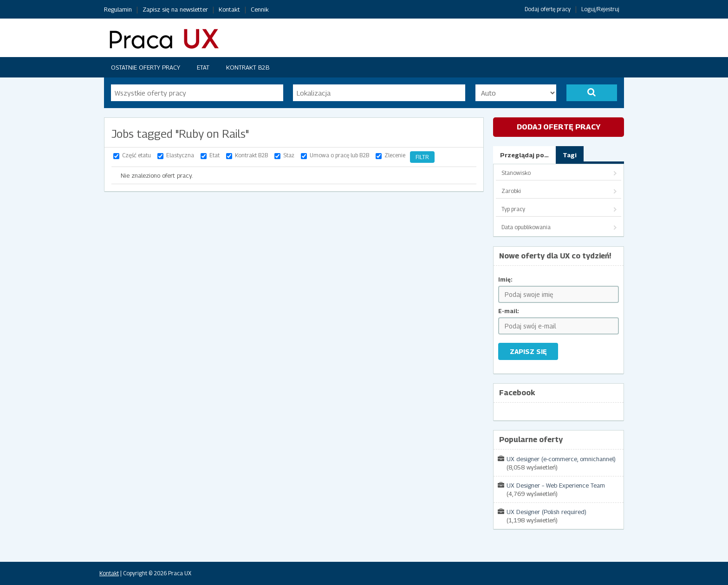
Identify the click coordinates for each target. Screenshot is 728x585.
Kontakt (229, 9)
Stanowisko (516, 173)
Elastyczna (180, 155)
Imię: (505, 280)
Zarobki (511, 191)
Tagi (570, 155)
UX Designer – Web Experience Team (556, 485)
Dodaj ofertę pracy (548, 9)
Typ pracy (513, 209)
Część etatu (136, 155)
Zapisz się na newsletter (175, 9)
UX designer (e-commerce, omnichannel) (561, 459)
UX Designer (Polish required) (546, 512)
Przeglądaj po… (524, 155)
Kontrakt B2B (248, 67)
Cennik (260, 9)
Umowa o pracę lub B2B (339, 155)
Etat (203, 67)
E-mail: (509, 311)
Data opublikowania (526, 227)
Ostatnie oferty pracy (146, 67)
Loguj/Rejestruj (600, 9)
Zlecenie (395, 155)
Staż (289, 155)
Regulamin (118, 9)
